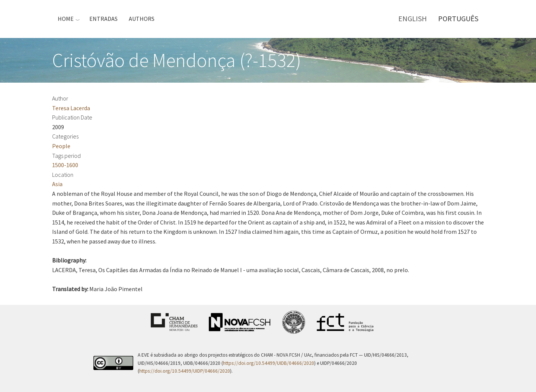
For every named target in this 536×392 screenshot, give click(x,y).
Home (66, 19)
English (413, 18)
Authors (142, 19)
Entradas (103, 19)
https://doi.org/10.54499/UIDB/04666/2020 (269, 363)
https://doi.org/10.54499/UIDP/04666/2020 (185, 371)
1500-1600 (65, 165)
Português (458, 18)
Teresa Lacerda (71, 108)
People (61, 146)
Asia (57, 184)
